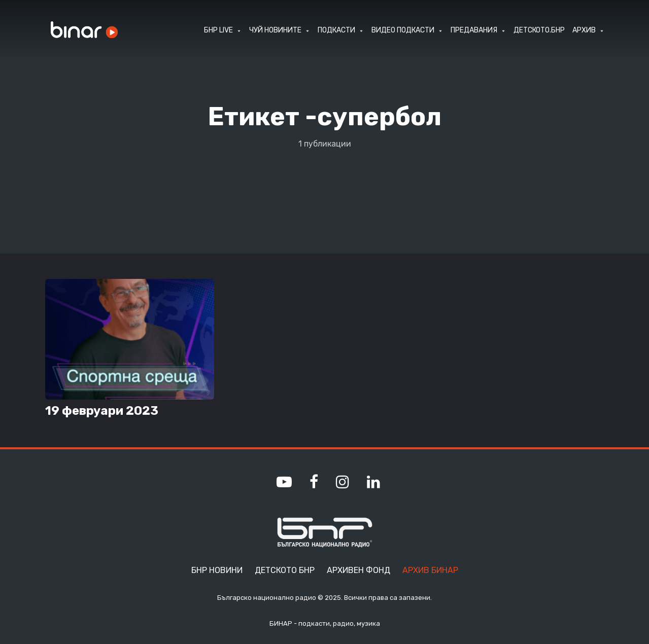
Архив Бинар (430, 570)
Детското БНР (285, 570)
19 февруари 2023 (102, 411)
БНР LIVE (218, 30)
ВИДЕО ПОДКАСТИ (403, 30)
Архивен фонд (358, 570)
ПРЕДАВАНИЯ (474, 30)
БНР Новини (217, 570)
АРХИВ (584, 30)
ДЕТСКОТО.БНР (539, 30)
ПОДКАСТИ (336, 30)
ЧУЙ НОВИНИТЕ (275, 30)
